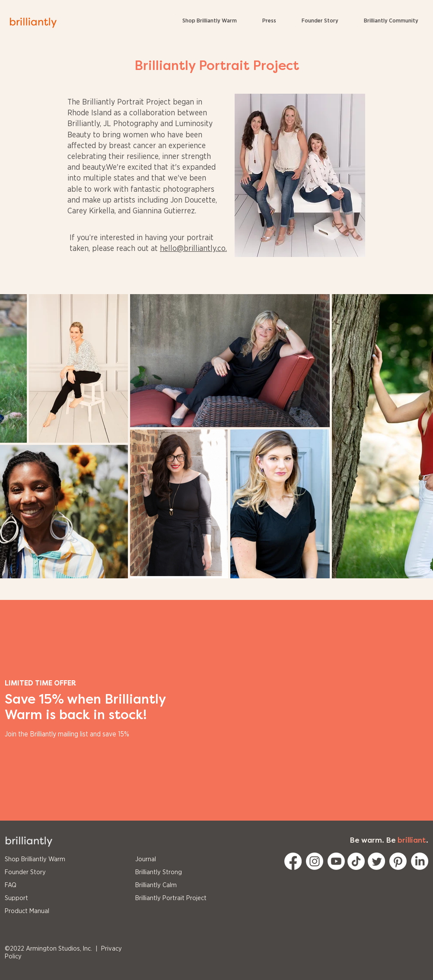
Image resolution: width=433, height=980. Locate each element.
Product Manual (27, 911)
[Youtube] (336, 861)
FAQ (11, 885)
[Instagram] (315, 861)
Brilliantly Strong (159, 872)
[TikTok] (356, 861)
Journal (146, 859)
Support (16, 898)
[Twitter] (376, 861)
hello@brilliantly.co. (193, 249)
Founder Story (25, 872)
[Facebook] (293, 861)
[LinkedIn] (420, 861)
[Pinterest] (398, 861)
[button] (391, 21)
